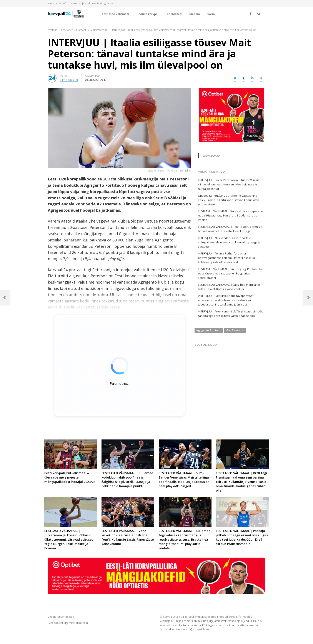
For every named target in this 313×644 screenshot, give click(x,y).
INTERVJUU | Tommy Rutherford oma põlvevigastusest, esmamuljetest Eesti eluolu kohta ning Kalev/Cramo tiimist (228, 258)
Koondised (174, 14)
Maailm (195, 14)
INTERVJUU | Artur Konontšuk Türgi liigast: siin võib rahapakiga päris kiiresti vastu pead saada (231, 314)
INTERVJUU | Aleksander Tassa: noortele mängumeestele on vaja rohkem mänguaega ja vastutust (229, 242)
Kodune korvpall (148, 14)
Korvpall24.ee (211, 156)
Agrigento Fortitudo (209, 330)
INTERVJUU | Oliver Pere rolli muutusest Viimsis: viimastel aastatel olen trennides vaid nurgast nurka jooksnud (229, 184)
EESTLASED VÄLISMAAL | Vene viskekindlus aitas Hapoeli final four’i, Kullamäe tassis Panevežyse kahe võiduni (128, 537)
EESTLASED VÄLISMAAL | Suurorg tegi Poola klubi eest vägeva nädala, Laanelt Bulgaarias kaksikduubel (230, 273)
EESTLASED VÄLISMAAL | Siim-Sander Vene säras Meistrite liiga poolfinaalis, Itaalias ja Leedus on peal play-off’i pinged (184, 480)
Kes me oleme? (57, 3)
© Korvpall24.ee (170, 617)
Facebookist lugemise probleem (68, 623)
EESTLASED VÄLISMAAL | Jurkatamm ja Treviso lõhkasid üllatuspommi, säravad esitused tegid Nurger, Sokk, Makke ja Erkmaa (69, 539)
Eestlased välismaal (116, 14)
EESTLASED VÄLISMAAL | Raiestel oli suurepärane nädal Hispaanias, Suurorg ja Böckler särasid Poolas (231, 215)
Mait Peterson (235, 330)
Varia (211, 14)
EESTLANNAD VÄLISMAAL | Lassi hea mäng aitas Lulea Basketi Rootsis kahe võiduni (229, 287)
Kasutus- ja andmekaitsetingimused (93, 3)
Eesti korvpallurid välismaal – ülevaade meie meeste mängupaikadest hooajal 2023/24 (70, 477)
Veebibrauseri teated (61, 617)
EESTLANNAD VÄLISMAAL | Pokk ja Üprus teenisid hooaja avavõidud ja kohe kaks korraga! (230, 229)
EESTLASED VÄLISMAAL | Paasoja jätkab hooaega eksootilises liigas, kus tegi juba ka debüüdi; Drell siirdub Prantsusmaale (242, 537)
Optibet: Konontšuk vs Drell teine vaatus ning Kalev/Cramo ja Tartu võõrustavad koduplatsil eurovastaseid (228, 200)
